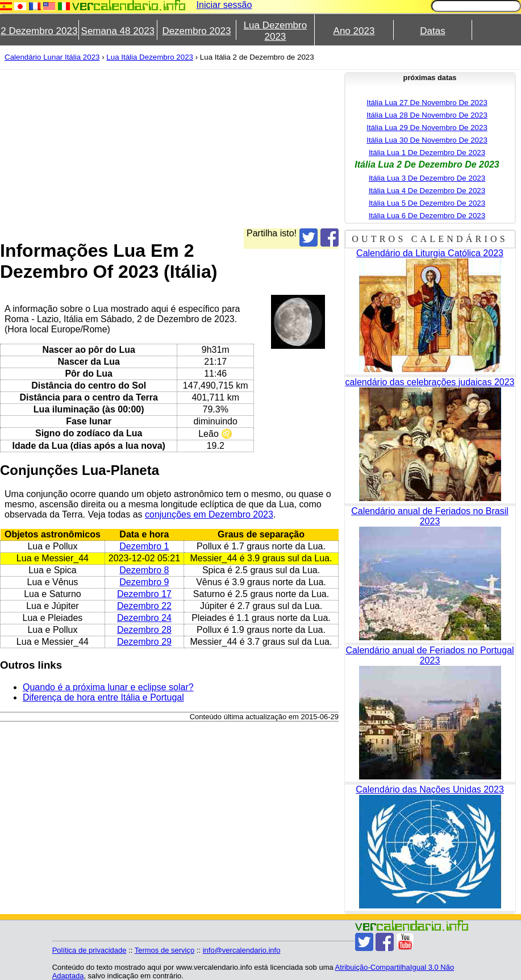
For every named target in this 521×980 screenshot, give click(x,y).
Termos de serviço (164, 950)
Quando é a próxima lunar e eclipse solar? (108, 687)
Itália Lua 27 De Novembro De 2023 (427, 103)
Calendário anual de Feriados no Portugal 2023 (430, 655)
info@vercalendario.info (242, 950)
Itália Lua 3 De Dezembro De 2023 (427, 178)
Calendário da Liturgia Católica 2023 (430, 253)
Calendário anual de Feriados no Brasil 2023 (430, 516)
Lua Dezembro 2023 (276, 31)
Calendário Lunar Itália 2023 (52, 57)
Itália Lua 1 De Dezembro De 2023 (427, 153)
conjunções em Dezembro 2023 (209, 514)
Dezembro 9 (144, 582)
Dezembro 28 (144, 630)
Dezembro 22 (144, 606)
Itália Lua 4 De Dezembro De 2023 (427, 191)
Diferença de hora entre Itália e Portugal (103, 697)
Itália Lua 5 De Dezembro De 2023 (427, 203)
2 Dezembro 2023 (39, 31)
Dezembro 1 (144, 546)
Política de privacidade (89, 950)
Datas (432, 31)
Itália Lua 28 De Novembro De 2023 (427, 115)
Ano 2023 (354, 31)
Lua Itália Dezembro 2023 (150, 57)
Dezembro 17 (144, 594)
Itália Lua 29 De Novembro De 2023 (427, 128)
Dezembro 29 (144, 642)
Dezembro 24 (144, 618)
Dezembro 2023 (196, 31)
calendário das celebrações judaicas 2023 (430, 382)
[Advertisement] (169, 149)
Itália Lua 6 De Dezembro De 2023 (427, 216)
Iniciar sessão (224, 5)
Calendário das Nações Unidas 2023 (430, 789)
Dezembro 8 (144, 570)
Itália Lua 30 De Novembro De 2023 (427, 140)
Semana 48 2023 (118, 31)
